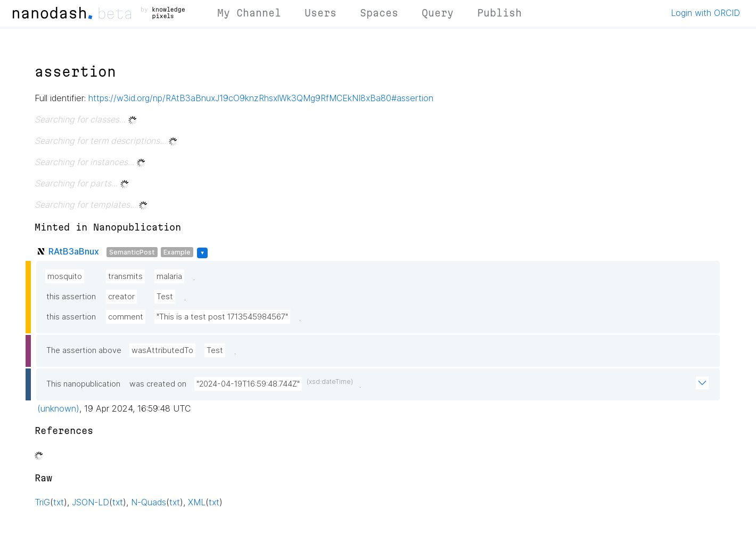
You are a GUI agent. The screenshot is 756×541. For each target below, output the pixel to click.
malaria (169, 276)
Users (321, 13)
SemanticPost (132, 252)
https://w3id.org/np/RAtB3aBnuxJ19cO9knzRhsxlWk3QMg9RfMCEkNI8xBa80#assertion (261, 98)
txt (59, 502)
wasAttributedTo (162, 350)
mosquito (65, 276)
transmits (125, 276)
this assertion (71, 297)
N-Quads (149, 502)
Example (177, 252)
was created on (158, 384)
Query (438, 13)
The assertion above (84, 350)
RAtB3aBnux (74, 251)
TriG (42, 502)
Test (165, 297)
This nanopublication (83, 384)
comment (126, 317)
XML (197, 502)
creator (121, 297)
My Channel (249, 13)
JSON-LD (91, 502)
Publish (499, 13)
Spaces (379, 13)
